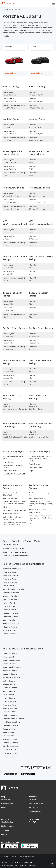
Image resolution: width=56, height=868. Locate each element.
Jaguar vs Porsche (10, 599)
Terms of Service (16, 862)
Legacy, (36, 467)
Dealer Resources (36, 812)
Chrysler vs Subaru (10, 746)
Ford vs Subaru (9, 698)
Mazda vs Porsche (10, 610)
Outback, (45, 459)
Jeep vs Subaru (9, 691)
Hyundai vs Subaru (10, 708)
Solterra (31, 461)
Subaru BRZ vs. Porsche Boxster (16, 556)
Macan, (21, 456)
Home (5, 9)
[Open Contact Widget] (52, 865)
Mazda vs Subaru (10, 674)
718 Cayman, (12, 471)
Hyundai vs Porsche (11, 623)
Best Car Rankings (36, 803)
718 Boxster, (15, 474)
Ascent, (35, 456)
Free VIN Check (7, 803)
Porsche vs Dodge (10, 582)
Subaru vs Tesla (9, 664)
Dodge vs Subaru (10, 729)
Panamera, (11, 465)
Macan (5, 459)
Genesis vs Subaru (10, 739)
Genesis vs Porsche (10, 617)
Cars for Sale (6, 799)
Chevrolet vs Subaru (11, 725)
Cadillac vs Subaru (10, 743)
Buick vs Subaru (9, 732)
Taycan (11, 462)
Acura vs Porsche (9, 630)
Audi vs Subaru (9, 681)
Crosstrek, (41, 456)
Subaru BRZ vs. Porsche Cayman (16, 552)
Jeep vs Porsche (9, 620)
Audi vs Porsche (9, 586)
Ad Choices (33, 865)
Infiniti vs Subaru (10, 715)
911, (18, 471)
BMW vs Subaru (9, 684)
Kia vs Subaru (8, 695)
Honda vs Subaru (10, 671)
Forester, (32, 459)
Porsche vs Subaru (10, 572)
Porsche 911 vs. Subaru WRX (14, 549)
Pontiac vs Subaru (10, 753)
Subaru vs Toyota (10, 653)
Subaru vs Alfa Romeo (12, 667)
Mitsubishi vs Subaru (11, 677)
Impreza (37, 464)
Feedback (5, 834)
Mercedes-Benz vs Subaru (13, 719)
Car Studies (33, 799)
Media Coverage (8, 826)
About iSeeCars (7, 822)
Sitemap (4, 862)
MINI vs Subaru (9, 736)
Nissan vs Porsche (10, 596)
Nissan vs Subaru (10, 688)
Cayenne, (9, 456)
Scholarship (6, 830)
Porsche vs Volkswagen (12, 569)
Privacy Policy (29, 862)
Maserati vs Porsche (11, 593)
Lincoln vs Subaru (10, 750)
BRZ (35, 471)
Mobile (4, 807)
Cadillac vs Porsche (10, 613)
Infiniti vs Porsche (10, 627)
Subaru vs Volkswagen (12, 660)
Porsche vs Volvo (9, 579)
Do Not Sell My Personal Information (13, 865)
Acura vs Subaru (9, 712)
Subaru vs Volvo (9, 657)
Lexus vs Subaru (9, 701)
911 (21, 471)
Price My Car (34, 807)
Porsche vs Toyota (10, 575)
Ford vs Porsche (9, 606)
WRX (41, 467)
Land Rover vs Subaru (11, 722)
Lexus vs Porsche (9, 603)
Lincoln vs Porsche (10, 634)
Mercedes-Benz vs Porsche (13, 589)
